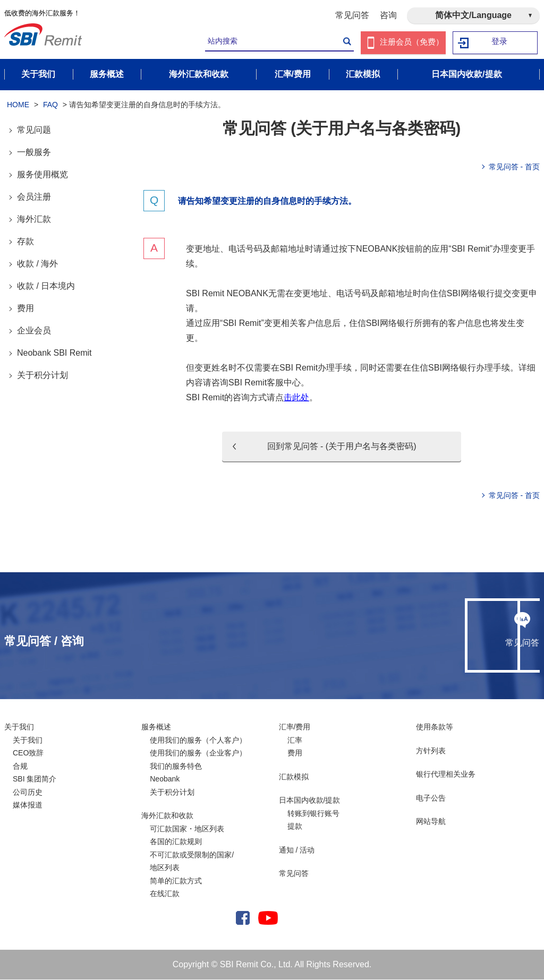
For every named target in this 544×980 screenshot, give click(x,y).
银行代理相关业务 (446, 775)
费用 (25, 309)
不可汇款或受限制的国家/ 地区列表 (192, 862)
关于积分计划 (42, 376)
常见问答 (352, 15)
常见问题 (34, 130)
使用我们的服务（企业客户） (198, 753)
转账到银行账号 (313, 814)
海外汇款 (34, 220)
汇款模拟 (294, 777)
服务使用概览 (42, 175)
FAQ (50, 105)
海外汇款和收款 (167, 816)
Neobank (165, 779)
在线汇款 (165, 894)
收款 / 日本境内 (46, 286)
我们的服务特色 (176, 767)
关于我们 (19, 727)
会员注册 (34, 197)
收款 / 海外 (37, 264)
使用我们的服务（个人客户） (198, 741)
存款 (25, 242)
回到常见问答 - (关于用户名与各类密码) (342, 447)
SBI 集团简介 (35, 779)
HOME (18, 105)
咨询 (388, 15)
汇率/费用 (295, 727)
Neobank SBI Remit (54, 353)
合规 (20, 767)
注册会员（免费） (412, 43)
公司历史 (28, 793)
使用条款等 (435, 727)
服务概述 (156, 727)
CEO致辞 (28, 753)
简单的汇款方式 (176, 881)
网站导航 (431, 822)
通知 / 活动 (297, 850)
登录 (500, 43)
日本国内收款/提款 (310, 801)
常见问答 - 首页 (514, 167)
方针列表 (431, 751)
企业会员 (34, 331)
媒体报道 (28, 805)
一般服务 (34, 153)
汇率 (295, 741)
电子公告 (431, 798)
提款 (295, 827)
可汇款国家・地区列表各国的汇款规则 (187, 836)
